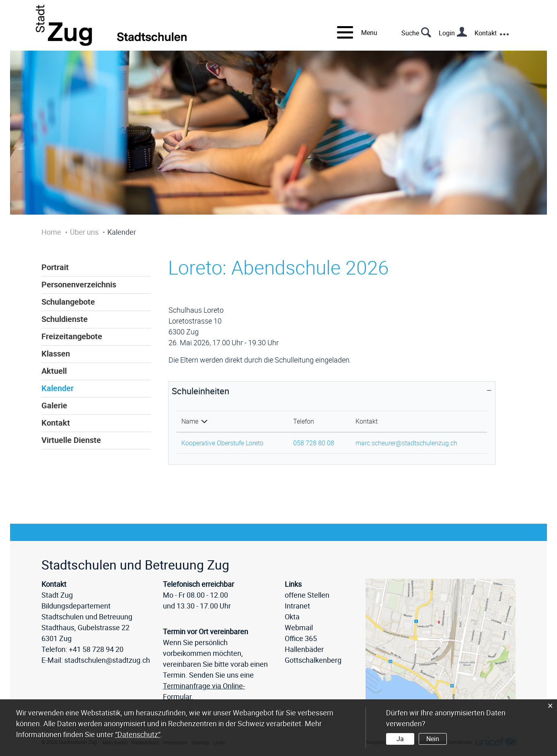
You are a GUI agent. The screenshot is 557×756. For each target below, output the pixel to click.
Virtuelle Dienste (71, 440)
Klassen (56, 354)
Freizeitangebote (72, 336)
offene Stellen (307, 595)
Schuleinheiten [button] (200, 391)
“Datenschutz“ (138, 734)
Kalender (58, 388)
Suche (410, 33)
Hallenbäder (304, 649)
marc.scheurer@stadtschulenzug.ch (406, 443)
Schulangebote (68, 302)
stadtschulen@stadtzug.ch (107, 660)
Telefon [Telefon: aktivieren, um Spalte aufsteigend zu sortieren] (304, 421)
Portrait (55, 267)
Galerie (54, 406)
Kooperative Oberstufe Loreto (222, 443)
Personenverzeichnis (79, 285)
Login (447, 33)
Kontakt (486, 33)
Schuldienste (65, 319)
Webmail (299, 627)
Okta (292, 617)
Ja (400, 739)
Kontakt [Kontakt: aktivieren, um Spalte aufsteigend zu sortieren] (367, 421)
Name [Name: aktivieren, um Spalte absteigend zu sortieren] (190, 421)
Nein (433, 739)
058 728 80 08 (314, 443)
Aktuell (54, 371)
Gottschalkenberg (313, 660)
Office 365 (301, 638)
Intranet (297, 606)
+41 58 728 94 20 (96, 649)
